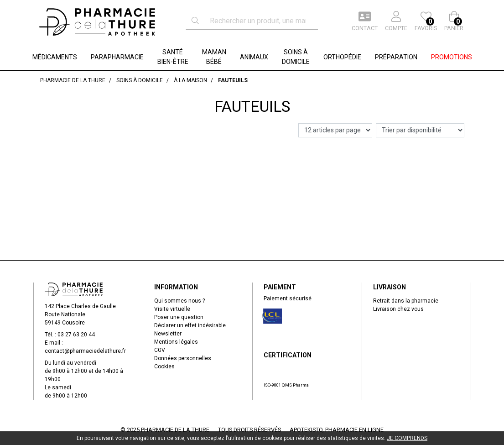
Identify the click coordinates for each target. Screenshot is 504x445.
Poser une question (179, 317)
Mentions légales (176, 342)
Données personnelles (183, 358)
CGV (160, 350)
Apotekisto (337, 430)
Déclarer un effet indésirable (190, 325)
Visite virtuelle (172, 309)
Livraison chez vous (398, 309)
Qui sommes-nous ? (179, 301)
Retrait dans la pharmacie (406, 301)
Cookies (164, 366)
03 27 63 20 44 (76, 335)
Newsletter (168, 334)
